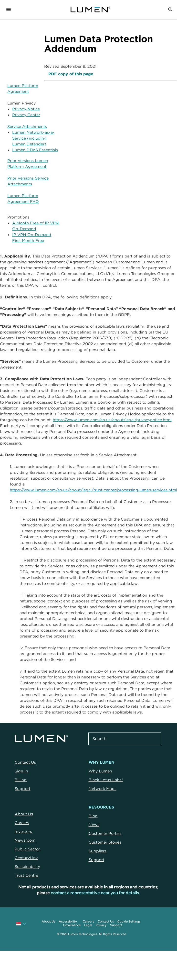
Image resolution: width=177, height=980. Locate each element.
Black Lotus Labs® (106, 780)
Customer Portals (105, 833)
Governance (72, 925)
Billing (21, 780)
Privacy (101, 925)
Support (22, 789)
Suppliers (98, 851)
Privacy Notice (26, 109)
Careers (88, 921)
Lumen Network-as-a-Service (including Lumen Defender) (33, 138)
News (94, 825)
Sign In (21, 771)
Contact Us (25, 762)
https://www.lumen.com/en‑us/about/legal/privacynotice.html (112, 420)
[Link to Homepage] (90, 10)
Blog (93, 816)
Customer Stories (105, 842)
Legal (88, 925)
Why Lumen (100, 771)
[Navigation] (9, 10)
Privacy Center (26, 115)
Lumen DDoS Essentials (35, 150)
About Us (48, 921)
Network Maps (103, 789)
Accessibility (68, 921)
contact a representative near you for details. (95, 893)
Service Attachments (27, 126)
